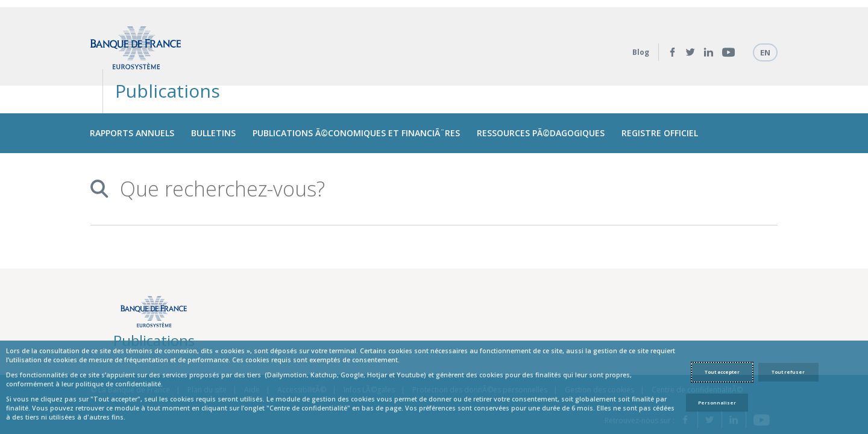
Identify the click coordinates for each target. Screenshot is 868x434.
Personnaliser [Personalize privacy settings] (717, 403)
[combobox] (429, 154)
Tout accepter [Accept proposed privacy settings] (722, 372)
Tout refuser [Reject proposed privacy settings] (788, 372)
